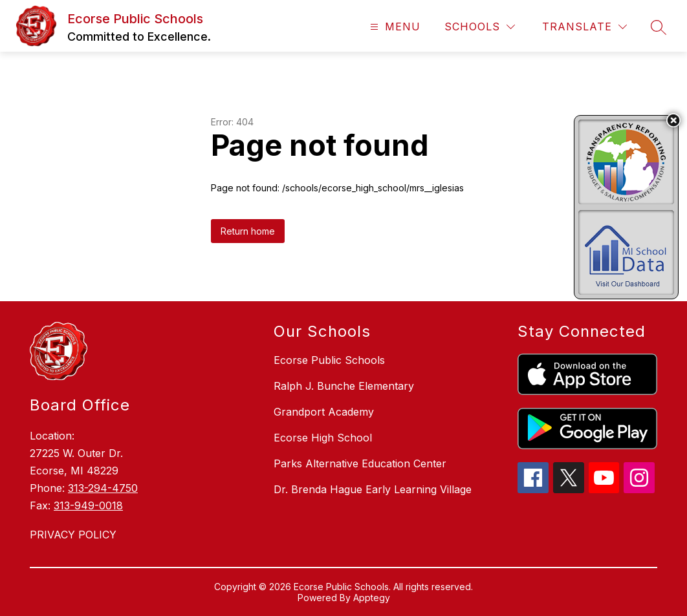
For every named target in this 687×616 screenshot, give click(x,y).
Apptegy (372, 598)
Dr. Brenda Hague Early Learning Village (373, 489)
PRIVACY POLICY (73, 535)
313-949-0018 (88, 505)
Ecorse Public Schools (329, 360)
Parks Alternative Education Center (360, 463)
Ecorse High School (323, 438)
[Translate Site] (584, 27)
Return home (248, 231)
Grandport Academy (324, 412)
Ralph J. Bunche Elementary (344, 386)
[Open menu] (394, 27)
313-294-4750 (103, 488)
